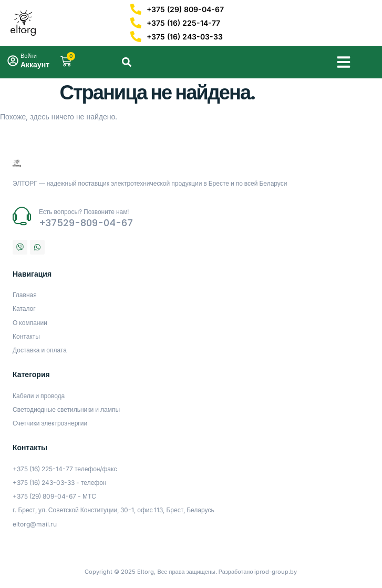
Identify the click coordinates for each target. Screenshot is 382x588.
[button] (344, 62)
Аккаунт (35, 64)
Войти (29, 56)
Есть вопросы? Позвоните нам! (84, 212)
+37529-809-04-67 (86, 223)
